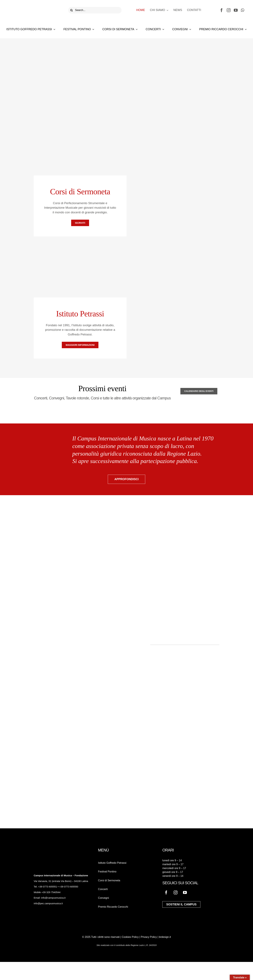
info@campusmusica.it (53, 898)
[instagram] (229, 10)
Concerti (103, 889)
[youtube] (236, 10)
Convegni (104, 898)
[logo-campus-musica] (29, 5)
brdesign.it (165, 937)
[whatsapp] (243, 10)
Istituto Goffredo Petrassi (112, 863)
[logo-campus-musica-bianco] (45, 850)
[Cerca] (71, 10)
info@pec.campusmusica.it (48, 903)
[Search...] (95, 10)
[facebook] (222, 10)
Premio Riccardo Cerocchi (113, 907)
